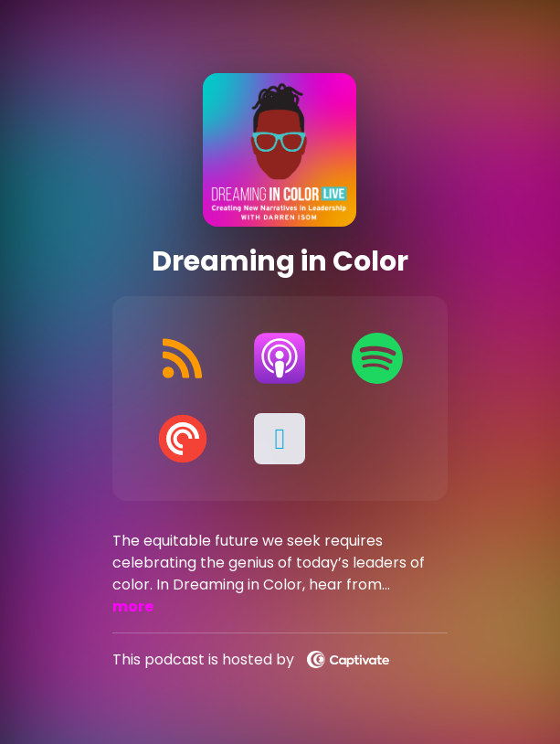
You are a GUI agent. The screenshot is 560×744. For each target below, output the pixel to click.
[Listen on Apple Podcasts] (280, 358)
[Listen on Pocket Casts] (183, 439)
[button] (280, 439)
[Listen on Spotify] (377, 358)
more (133, 606)
